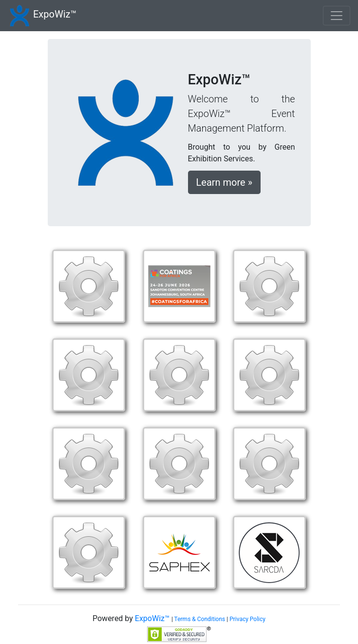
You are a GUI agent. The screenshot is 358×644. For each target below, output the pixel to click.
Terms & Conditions (200, 619)
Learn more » (225, 182)
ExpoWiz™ (55, 14)
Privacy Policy (247, 619)
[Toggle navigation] (337, 16)
